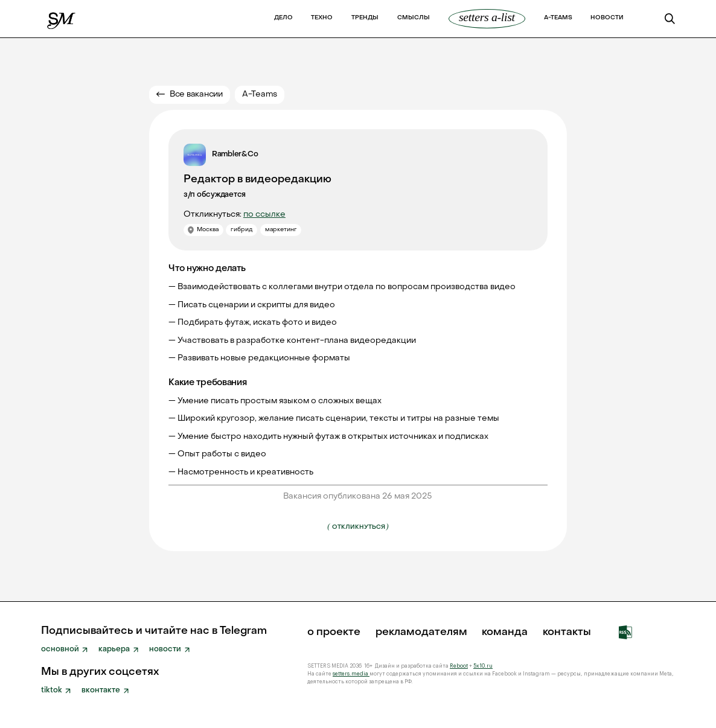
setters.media (351, 674)
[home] (62, 19)
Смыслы (414, 18)
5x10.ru (483, 666)
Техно (322, 18)
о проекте (334, 633)
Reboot (459, 666)
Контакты (567, 633)
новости (607, 18)
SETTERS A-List (487, 18)
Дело (283, 18)
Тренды (365, 18)
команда (505, 633)
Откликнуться (358, 526)
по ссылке (264, 215)
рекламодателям (421, 633)
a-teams (558, 18)
